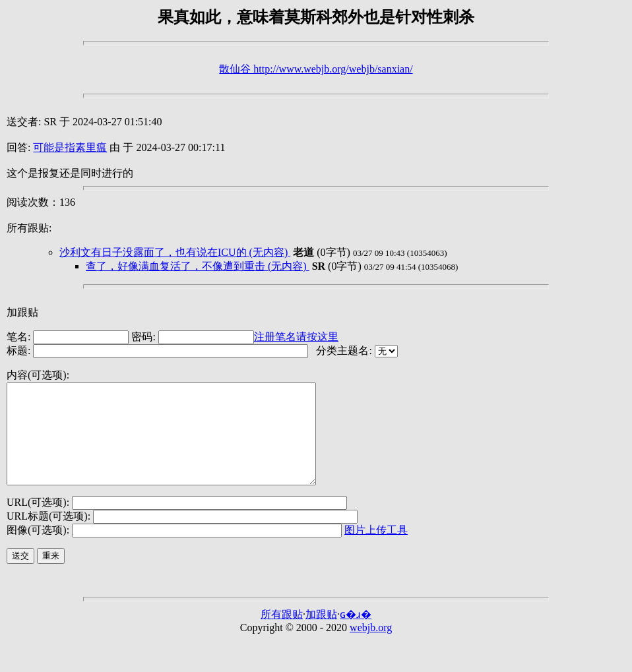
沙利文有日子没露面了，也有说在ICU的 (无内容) (175, 252)
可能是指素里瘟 (70, 147)
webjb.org (371, 647)
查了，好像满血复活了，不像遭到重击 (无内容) (198, 266)
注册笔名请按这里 (296, 337)
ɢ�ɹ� (356, 634)
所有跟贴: (29, 228)
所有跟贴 (282, 634)
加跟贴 (22, 312)
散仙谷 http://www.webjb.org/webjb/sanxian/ (316, 69)
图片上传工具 (376, 550)
